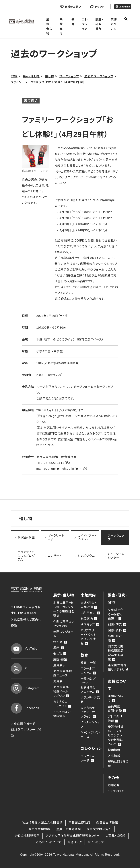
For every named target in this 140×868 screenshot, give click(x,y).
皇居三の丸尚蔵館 (68, 829)
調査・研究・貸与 (99, 24)
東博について (114, 24)
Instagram (25, 688)
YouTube (24, 649)
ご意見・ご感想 (116, 836)
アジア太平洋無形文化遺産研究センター (73, 836)
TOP (14, 76)
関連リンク (75, 842)
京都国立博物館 (79, 823)
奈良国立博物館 (107, 823)
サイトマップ (96, 842)
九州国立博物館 (39, 829)
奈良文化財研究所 (27, 836)
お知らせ (114, 785)
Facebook (25, 708)
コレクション (85, 24)
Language (123, 7)
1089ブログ (116, 791)
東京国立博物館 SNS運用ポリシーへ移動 (26, 730)
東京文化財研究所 (99, 829)
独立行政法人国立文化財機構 (42, 823)
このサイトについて (49, 842)
